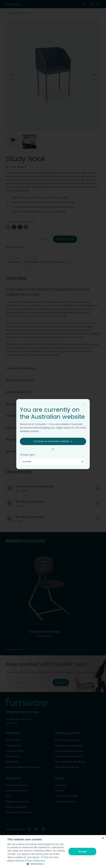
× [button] (103, 838)
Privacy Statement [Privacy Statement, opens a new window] (35, 861)
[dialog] (53, 852)
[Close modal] (84, 405)
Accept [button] (82, 852)
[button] (37, 864)
